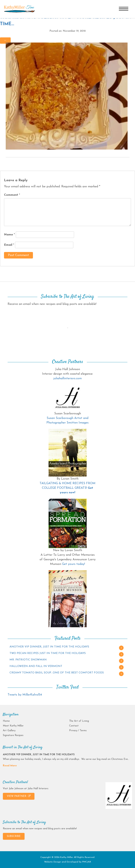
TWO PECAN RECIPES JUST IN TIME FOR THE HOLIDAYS (48, 653)
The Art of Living (79, 721)
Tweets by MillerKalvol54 (25, 695)
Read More (10, 766)
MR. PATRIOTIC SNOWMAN (28, 660)
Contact (74, 726)
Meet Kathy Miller (13, 726)
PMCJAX (87, 862)
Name (9, 235)
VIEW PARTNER (19, 796)
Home (6, 721)
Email (9, 245)
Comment (12, 195)
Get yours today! (73, 564)
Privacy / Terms (78, 731)
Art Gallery (9, 731)
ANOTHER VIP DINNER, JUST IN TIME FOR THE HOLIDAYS (49, 647)
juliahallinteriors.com (67, 378)
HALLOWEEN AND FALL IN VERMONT (36, 666)
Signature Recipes (13, 735)
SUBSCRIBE (14, 836)
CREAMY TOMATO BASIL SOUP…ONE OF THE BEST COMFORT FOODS (57, 673)
